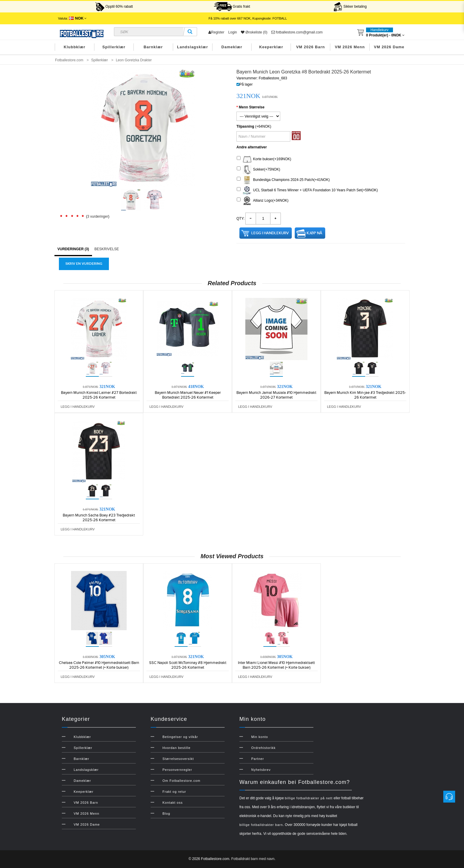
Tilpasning (245, 126)
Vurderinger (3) (73, 249)
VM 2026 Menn (350, 47)
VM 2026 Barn (311, 47)
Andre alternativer (252, 147)
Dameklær (232, 47)
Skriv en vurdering (84, 264)
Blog (166, 814)
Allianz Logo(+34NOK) (263, 201)
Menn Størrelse (252, 107)
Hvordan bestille (177, 748)
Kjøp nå (314, 233)
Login (232, 32)
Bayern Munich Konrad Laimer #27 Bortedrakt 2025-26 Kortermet (99, 395)
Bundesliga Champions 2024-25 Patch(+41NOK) (283, 180)
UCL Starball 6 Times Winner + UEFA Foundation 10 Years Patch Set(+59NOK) (307, 190)
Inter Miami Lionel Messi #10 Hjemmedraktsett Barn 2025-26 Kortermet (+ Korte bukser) (276, 665)
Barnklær (153, 47)
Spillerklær (114, 47)
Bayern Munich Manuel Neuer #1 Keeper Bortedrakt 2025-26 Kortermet (188, 395)
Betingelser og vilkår (180, 737)
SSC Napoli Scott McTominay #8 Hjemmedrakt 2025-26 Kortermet (188, 665)
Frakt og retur (174, 792)
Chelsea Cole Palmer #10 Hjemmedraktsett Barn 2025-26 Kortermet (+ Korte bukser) (99, 665)
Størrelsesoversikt (178, 759)
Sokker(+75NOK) (258, 170)
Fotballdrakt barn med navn (253, 859)
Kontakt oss (173, 803)
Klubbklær (74, 47)
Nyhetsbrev (261, 770)
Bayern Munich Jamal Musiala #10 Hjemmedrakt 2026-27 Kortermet (276, 395)
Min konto (260, 737)
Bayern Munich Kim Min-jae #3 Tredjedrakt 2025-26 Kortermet (365, 395)
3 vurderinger (98, 216)
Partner (258, 759)
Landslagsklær (192, 47)
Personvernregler (177, 770)
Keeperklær (271, 47)
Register (216, 32)
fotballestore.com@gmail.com (297, 32)
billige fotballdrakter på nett (308, 798)
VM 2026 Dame (389, 47)
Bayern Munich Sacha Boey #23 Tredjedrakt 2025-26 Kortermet (99, 518)
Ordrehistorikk (263, 748)
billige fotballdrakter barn (261, 825)
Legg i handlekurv (270, 233)
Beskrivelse (107, 249)
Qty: (240, 219)
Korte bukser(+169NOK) (264, 159)
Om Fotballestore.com (181, 781)
